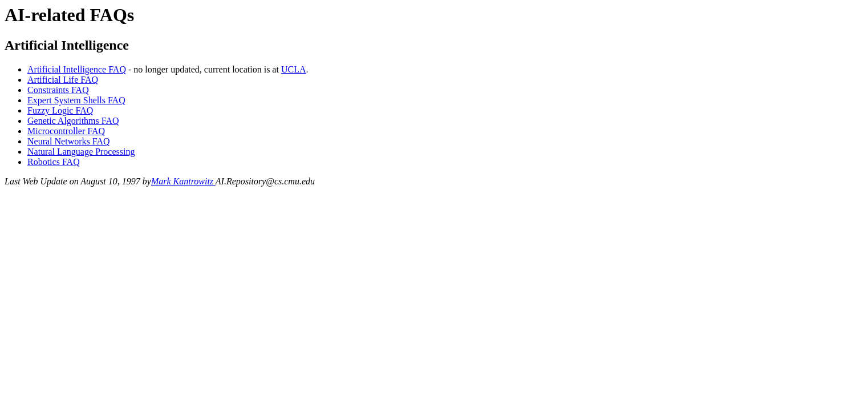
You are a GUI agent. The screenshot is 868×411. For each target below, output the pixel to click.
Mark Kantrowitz (183, 181)
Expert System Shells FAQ (76, 100)
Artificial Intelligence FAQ (77, 69)
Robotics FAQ (54, 162)
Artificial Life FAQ (63, 80)
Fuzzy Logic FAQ (60, 110)
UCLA (294, 69)
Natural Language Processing (81, 152)
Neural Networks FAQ (69, 141)
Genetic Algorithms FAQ (73, 121)
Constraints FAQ (58, 90)
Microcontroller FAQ (66, 131)
